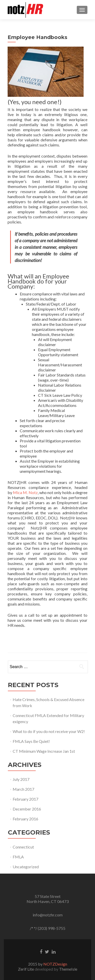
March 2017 (23, 789)
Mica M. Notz (25, 492)
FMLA (18, 857)
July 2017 (21, 779)
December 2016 (27, 809)
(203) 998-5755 (52, 928)
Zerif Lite (26, 969)
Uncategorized (26, 867)
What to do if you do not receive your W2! (49, 731)
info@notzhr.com (48, 915)
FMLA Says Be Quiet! (31, 741)
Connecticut (23, 847)
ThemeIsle (68, 969)
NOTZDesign (55, 964)
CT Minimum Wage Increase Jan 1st (44, 751)
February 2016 (25, 819)
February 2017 (25, 799)
